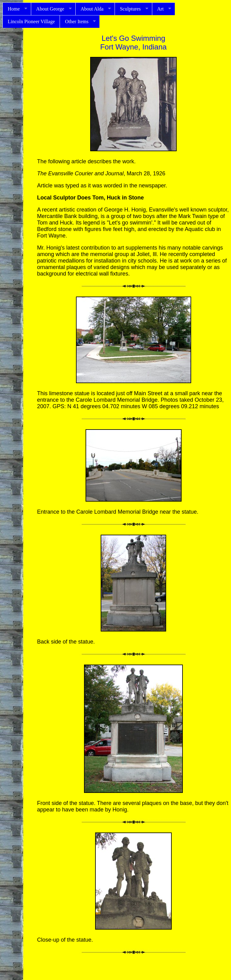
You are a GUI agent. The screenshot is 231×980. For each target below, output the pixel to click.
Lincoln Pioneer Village (31, 21)
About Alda (93, 9)
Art (162, 9)
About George (51, 9)
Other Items (78, 22)
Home (15, 9)
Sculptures (131, 9)
